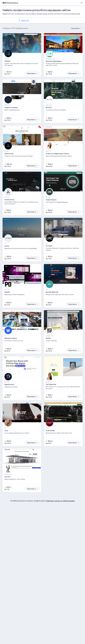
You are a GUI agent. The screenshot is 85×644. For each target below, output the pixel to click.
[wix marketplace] (10, 3)
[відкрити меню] (82, 3)
